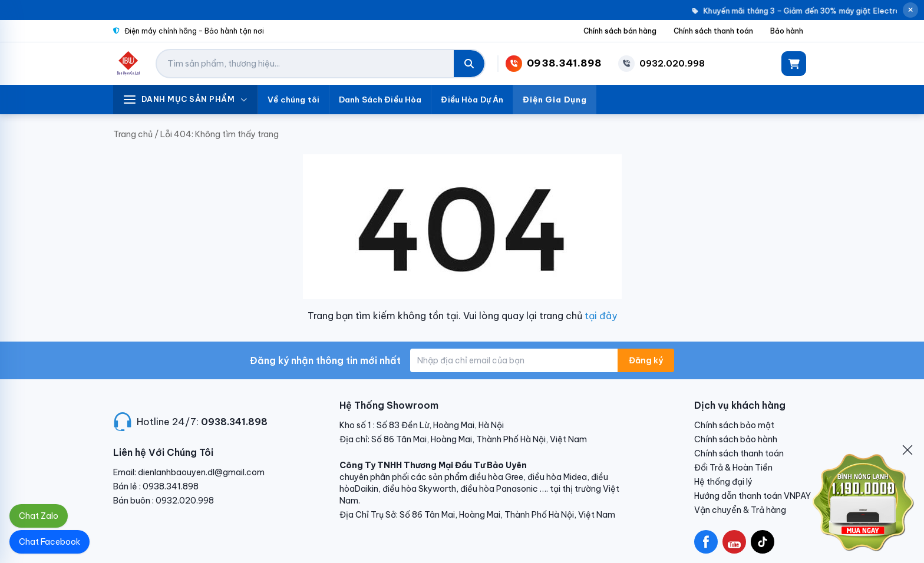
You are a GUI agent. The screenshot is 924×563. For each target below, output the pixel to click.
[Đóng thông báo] (910, 10)
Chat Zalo (39, 516)
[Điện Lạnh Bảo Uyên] (129, 64)
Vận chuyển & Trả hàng (740, 510)
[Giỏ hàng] (794, 64)
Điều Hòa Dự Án (472, 100)
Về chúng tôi (293, 100)
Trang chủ (133, 134)
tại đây (601, 316)
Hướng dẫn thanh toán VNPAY (753, 496)
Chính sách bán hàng (620, 31)
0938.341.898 (234, 422)
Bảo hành (787, 31)
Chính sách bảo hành (736, 439)
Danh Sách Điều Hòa (380, 100)
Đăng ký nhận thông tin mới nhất (325, 360)
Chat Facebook (49, 542)
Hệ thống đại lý (723, 482)
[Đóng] (907, 450)
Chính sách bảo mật (734, 425)
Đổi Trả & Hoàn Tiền (733, 468)
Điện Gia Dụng (555, 100)
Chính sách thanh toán (713, 31)
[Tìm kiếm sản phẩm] (305, 64)
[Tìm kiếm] (469, 64)
